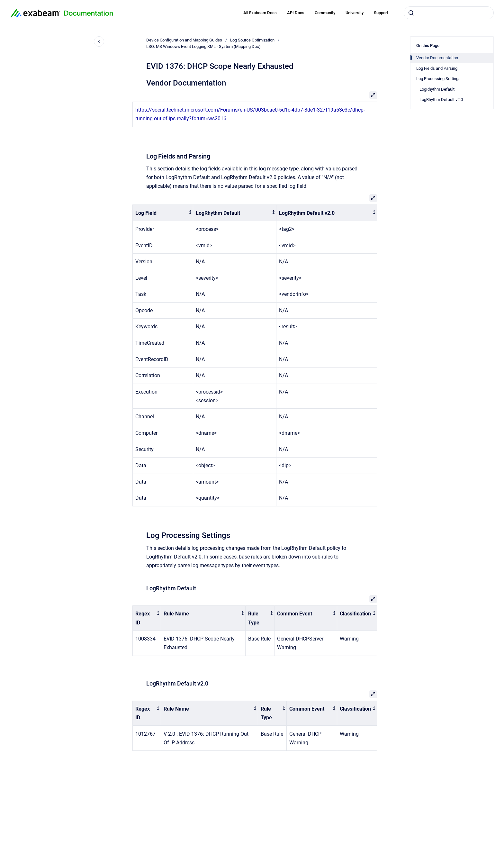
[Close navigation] (99, 41)
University (355, 13)
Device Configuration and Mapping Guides (184, 40)
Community (325, 13)
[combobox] (449, 13)
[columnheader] (163, 213)
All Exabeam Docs (260, 13)
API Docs (296, 13)
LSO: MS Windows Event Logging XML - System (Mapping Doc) (203, 46)
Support (381, 13)
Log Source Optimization (252, 40)
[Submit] (411, 13)
